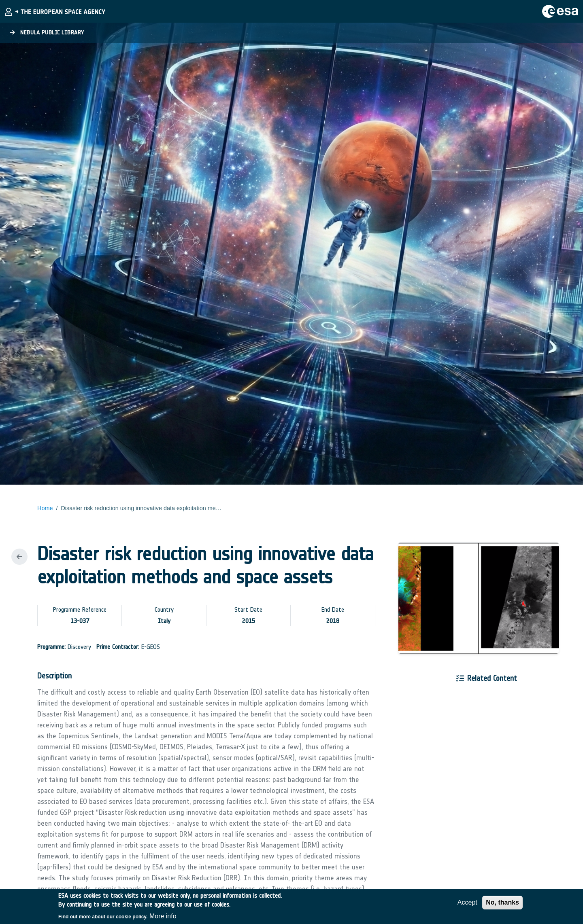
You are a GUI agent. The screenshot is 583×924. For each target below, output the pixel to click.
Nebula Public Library (47, 33)
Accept (467, 904)
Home (45, 508)
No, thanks (502, 904)
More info (163, 918)
